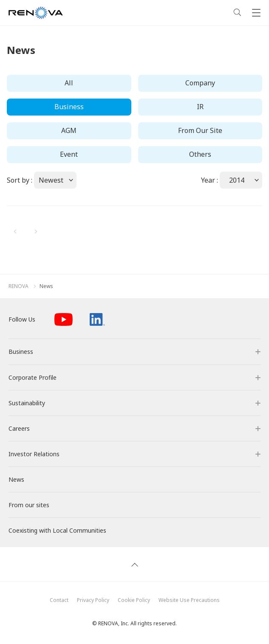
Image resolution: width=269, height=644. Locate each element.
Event (69, 154)
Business (69, 107)
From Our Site (200, 130)
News (46, 286)
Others (200, 154)
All (69, 83)
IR (200, 107)
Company (200, 83)
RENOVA (18, 286)
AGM (69, 130)
